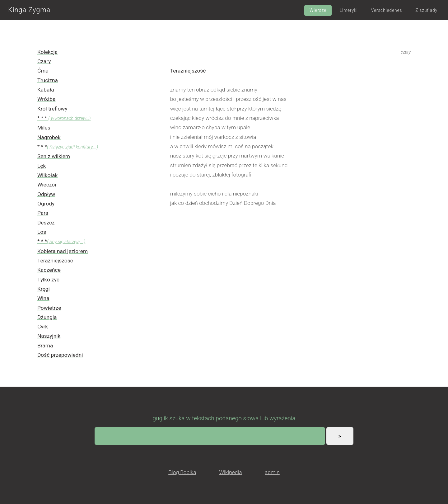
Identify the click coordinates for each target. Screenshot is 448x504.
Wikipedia (230, 472)
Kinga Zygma (29, 10)
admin (272, 472)
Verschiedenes (387, 10)
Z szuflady (426, 10)
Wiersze (318, 10)
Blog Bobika (182, 472)
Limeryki (349, 10)
